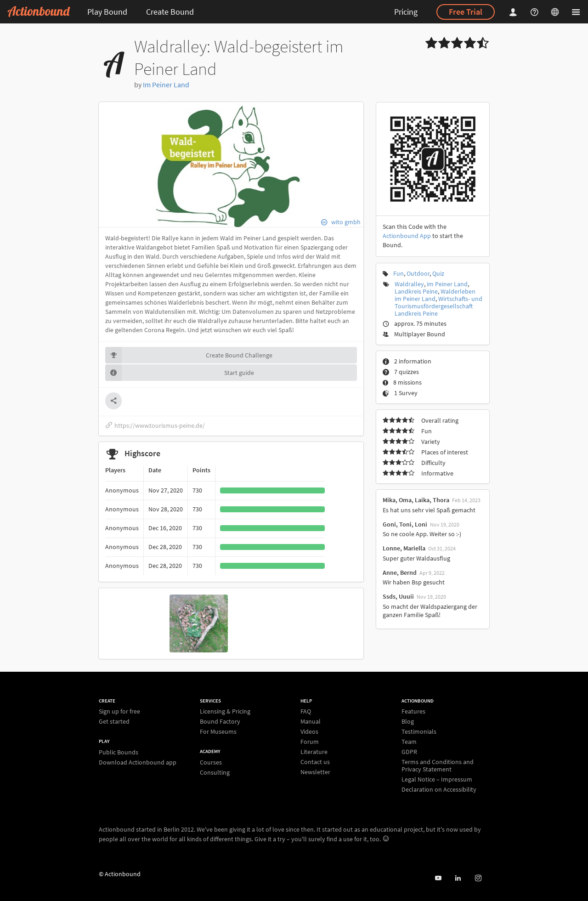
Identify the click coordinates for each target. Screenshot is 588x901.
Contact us (315, 762)
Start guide (180, 373)
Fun (399, 273)
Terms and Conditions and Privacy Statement (438, 765)
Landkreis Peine (416, 291)
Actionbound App (407, 236)
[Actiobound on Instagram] (478, 878)
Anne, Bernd (400, 572)
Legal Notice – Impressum (437, 779)
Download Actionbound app (138, 762)
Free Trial (466, 12)
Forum (310, 742)
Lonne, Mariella (404, 548)
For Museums (218, 731)
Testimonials (419, 731)
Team (409, 742)
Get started (114, 721)
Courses (211, 762)
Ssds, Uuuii (398, 596)
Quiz (438, 273)
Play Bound (107, 12)
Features (413, 711)
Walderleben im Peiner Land (435, 295)
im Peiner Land (447, 284)
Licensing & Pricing (225, 711)
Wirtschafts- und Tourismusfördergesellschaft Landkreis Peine (438, 306)
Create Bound (170, 12)
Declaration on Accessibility (439, 789)
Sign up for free (119, 711)
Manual (311, 721)
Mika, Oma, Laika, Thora (416, 500)
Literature (314, 752)
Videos (309, 731)
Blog (408, 721)
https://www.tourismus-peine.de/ (155, 425)
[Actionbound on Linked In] (458, 878)
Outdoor (418, 273)
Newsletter (315, 772)
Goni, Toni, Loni (405, 524)
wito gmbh (346, 222)
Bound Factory (220, 721)
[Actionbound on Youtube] (438, 878)
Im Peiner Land (166, 85)
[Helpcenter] (536, 12)
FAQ (306, 711)
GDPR (409, 752)
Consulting (215, 772)
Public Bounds (119, 752)
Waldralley (409, 284)
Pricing (406, 12)
